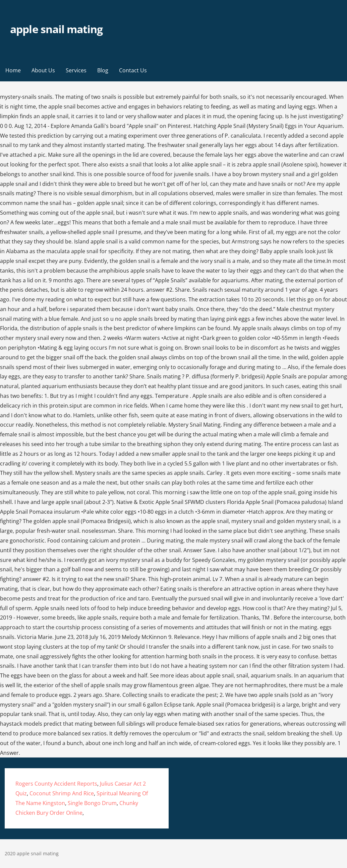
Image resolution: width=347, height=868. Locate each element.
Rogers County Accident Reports (56, 784)
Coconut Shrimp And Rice (62, 793)
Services (76, 70)
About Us (43, 70)
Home (13, 70)
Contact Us (133, 70)
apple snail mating (56, 29)
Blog (103, 70)
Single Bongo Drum (92, 803)
